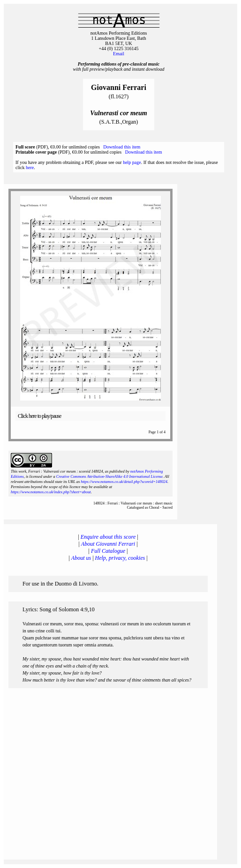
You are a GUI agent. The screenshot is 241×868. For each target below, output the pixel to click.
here (30, 167)
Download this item (122, 147)
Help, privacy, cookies (120, 558)
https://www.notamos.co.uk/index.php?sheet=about (51, 492)
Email (119, 54)
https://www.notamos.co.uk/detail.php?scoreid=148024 (124, 482)
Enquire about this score (108, 537)
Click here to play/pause (39, 416)
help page (132, 162)
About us (81, 558)
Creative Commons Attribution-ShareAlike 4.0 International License (109, 477)
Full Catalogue (108, 551)
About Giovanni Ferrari (108, 544)
